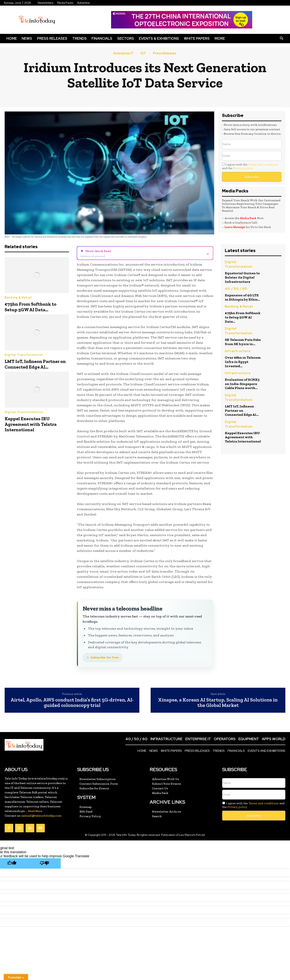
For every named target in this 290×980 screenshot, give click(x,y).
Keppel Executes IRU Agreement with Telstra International (31, 424)
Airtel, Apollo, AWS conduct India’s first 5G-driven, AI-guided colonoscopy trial (72, 703)
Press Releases (52, 38)
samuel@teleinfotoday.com (41, 816)
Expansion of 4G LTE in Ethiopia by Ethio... (242, 297)
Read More (35, 811)
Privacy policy (243, 168)
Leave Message (235, 227)
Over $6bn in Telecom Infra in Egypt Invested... (243, 362)
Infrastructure (238, 351)
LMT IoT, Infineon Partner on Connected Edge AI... (35, 364)
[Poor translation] (44, 863)
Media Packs (65, 3)
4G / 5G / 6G (236, 289)
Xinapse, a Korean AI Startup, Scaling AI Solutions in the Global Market (218, 703)
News (27, 38)
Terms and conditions (263, 164)
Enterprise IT (123, 53)
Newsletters (46, 3)
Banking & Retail (18, 298)
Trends (79, 38)
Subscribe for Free (105, 657)
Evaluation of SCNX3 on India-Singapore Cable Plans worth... (242, 384)
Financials (102, 38)
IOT (143, 53)
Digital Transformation (24, 355)
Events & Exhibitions (159, 38)
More (220, 38)
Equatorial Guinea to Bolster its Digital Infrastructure (242, 277)
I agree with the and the (250, 166)
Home (12, 38)
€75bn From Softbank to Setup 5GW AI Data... (31, 307)
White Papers (197, 38)
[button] (281, 39)
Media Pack (248, 218)
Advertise (83, 3)
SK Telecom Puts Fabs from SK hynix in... (243, 342)
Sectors (126, 38)
